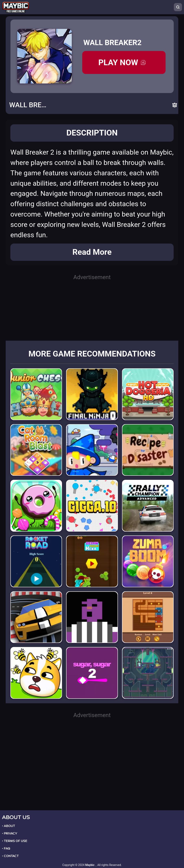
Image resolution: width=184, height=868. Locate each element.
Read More (92, 252)
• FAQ (6, 848)
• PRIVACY (10, 833)
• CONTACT (10, 856)
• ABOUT (9, 826)
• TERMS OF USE (15, 841)
